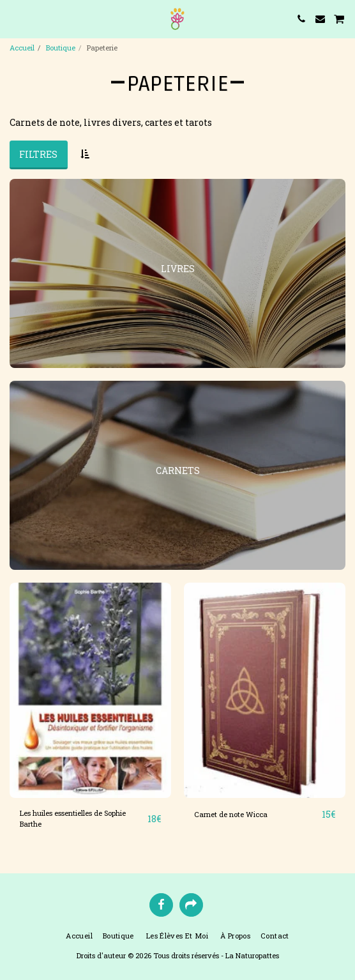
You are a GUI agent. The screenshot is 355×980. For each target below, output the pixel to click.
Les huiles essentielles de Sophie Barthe (73, 818)
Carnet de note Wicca (231, 814)
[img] (90, 690)
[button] (14, 19)
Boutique (61, 48)
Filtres (38, 154)
